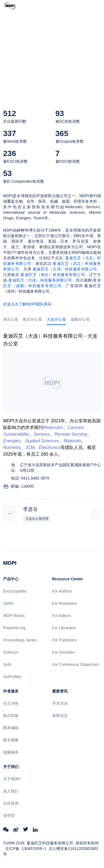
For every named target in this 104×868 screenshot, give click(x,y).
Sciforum (11, 652)
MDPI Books (14, 616)
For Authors (62, 591)
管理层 (9, 816)
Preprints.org (14, 628)
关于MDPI (12, 779)
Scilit (7, 664)
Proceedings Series (20, 640)
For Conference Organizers (76, 664)
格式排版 (11, 716)
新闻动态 (60, 716)
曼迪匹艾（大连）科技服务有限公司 (40, 280)
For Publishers (65, 640)
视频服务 (11, 752)
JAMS (8, 603)
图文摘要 (11, 740)
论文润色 (11, 703)
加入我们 (11, 791)
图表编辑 (11, 728)
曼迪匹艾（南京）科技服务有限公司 (53, 275)
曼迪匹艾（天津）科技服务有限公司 (65, 269)
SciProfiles (12, 677)
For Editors (62, 616)
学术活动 (60, 703)
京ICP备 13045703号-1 (26, 849)
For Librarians (64, 628)
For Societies (64, 652)
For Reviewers (65, 603)
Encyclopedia (15, 591)
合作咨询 (11, 803)
